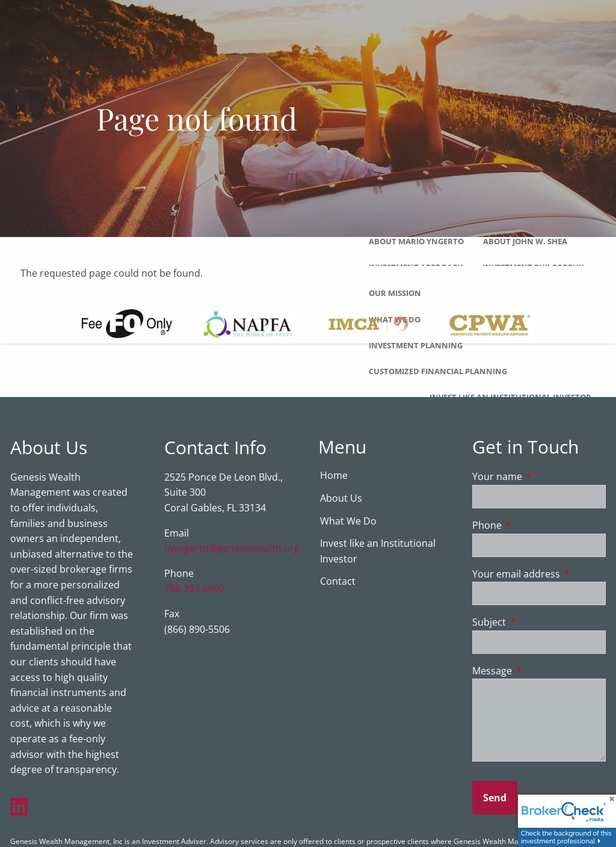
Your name (539, 477)
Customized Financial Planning (438, 371)
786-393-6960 (194, 589)
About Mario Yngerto (416, 241)
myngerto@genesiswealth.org (232, 549)
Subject (537, 623)
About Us (341, 499)
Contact (338, 582)
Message (539, 671)
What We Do (348, 522)
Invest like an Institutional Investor (510, 397)
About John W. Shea (525, 241)
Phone (535, 526)
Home (334, 476)
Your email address (539, 574)
